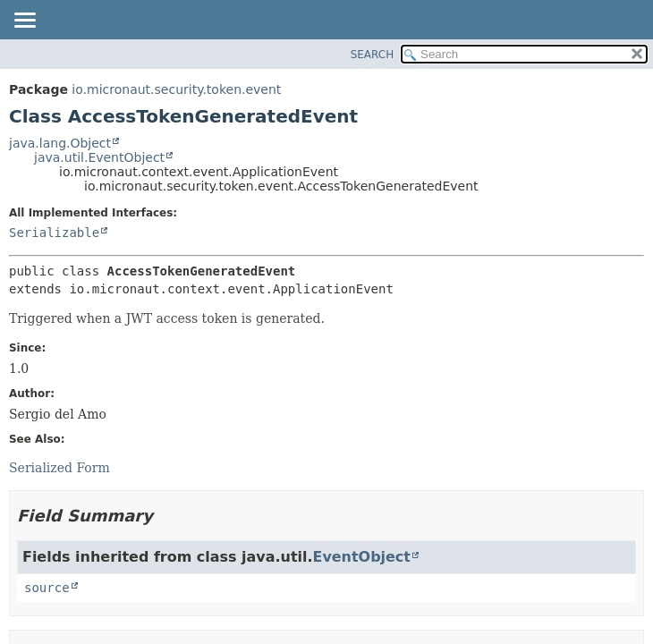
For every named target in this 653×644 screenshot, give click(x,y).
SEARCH (373, 55)
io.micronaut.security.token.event (176, 89)
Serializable (54, 233)
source (47, 588)
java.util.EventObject (99, 157)
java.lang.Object (60, 143)
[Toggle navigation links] (24, 21)
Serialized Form (59, 468)
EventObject (362, 557)
